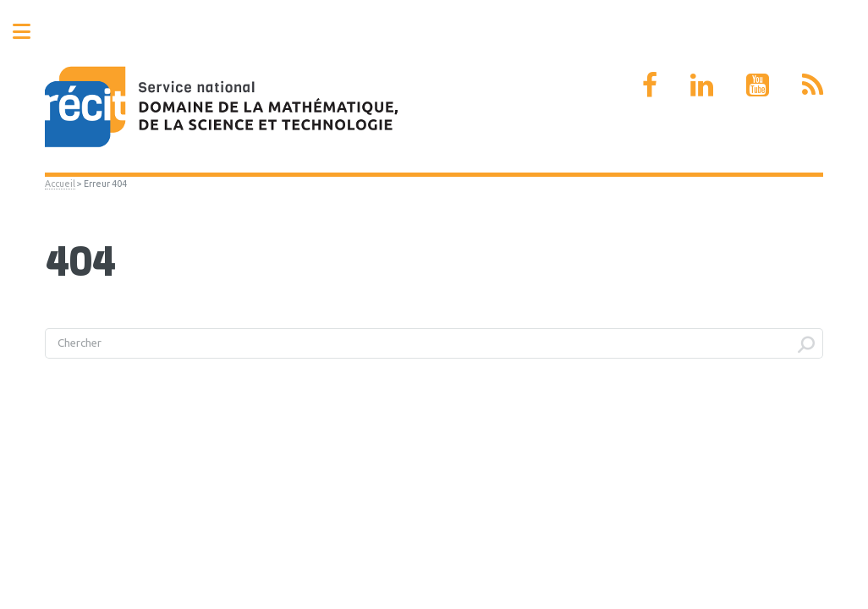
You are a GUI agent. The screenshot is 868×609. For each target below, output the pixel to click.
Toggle (30, 32)
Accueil (60, 184)
